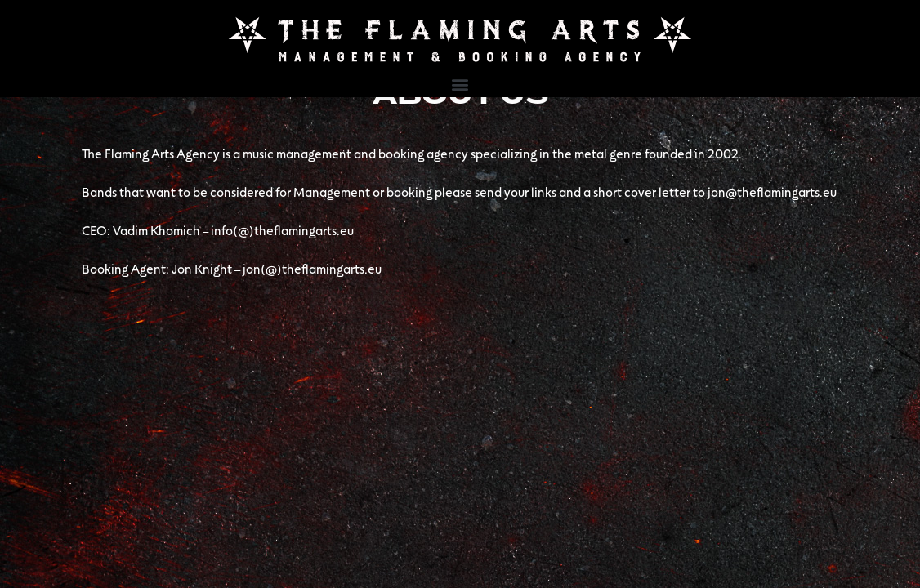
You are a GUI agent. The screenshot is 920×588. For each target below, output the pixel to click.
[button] (460, 84)
